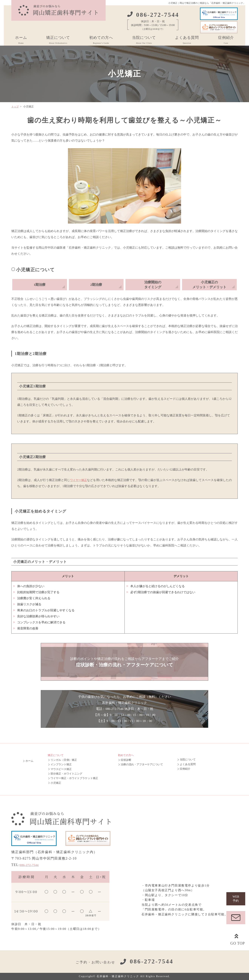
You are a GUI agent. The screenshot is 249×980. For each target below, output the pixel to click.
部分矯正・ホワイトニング (66, 774)
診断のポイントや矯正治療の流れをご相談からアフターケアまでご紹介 (124, 662)
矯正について (58, 41)
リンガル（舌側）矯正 (64, 760)
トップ (15, 107)
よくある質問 (187, 41)
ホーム (21, 41)
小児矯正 (56, 783)
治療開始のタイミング (153, 285)
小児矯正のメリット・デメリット (209, 285)
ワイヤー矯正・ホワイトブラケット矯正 (74, 778)
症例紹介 (226, 41)
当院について (144, 41)
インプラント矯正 (61, 764)
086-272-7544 (32, 865)
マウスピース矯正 (61, 769)
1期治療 (40, 284)
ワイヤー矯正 (79, 480)
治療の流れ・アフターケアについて (142, 764)
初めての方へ (101, 41)
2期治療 (96, 284)
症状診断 (126, 760)
